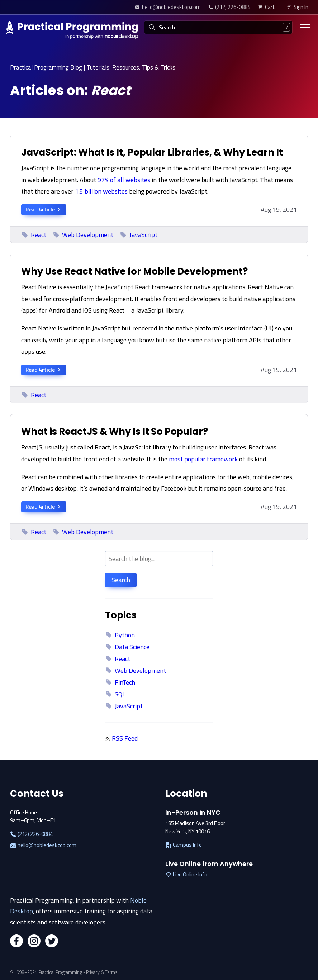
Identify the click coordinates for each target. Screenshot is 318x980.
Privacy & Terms (102, 972)
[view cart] (268, 7)
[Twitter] (52, 942)
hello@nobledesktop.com (43, 845)
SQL (115, 694)
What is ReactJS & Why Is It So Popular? (115, 431)
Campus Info (184, 845)
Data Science (127, 646)
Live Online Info (186, 875)
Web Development (83, 234)
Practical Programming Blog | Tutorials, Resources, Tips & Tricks (97, 67)
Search (121, 580)
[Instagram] (34, 942)
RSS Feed (125, 738)
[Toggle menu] (305, 27)
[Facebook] (16, 942)
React (34, 234)
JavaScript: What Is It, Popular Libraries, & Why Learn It (152, 152)
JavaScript (138, 234)
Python (120, 635)
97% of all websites (124, 179)
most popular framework (203, 459)
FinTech (120, 682)
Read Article (44, 209)
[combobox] (218, 27)
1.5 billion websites (101, 191)
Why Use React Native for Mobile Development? (134, 271)
